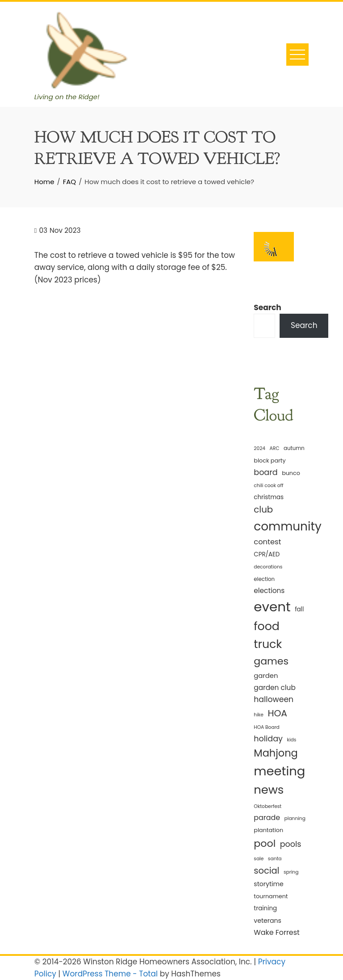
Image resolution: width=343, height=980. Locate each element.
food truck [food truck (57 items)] (268, 635)
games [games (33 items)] (271, 661)
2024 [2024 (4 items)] (259, 448)
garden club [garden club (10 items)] (274, 688)
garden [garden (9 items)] (266, 675)
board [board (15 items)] (266, 472)
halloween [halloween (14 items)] (274, 699)
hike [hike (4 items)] (259, 715)
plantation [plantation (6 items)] (268, 830)
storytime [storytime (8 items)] (268, 884)
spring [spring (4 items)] (291, 872)
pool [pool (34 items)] (265, 843)
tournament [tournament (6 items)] (271, 896)
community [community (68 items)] (287, 526)
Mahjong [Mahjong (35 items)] (276, 753)
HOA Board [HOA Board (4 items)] (267, 727)
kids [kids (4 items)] (291, 740)
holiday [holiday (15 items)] (268, 739)
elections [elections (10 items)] (269, 591)
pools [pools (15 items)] (291, 844)
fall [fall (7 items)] (299, 609)
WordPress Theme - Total (110, 974)
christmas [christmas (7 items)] (269, 497)
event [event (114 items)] (272, 607)
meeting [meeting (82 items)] (279, 771)
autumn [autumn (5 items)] (294, 448)
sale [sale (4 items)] (259, 859)
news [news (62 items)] (269, 790)
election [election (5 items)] (264, 579)
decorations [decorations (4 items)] (268, 567)
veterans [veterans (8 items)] (268, 921)
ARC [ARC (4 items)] (275, 448)
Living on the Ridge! (67, 97)
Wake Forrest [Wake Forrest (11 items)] (276, 932)
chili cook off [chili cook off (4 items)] (268, 486)
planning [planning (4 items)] (295, 818)
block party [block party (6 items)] (270, 461)
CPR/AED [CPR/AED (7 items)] (267, 554)
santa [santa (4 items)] (275, 859)
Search (268, 307)
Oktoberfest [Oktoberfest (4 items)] (268, 806)
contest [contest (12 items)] (267, 542)
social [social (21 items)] (266, 871)
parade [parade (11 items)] (267, 818)
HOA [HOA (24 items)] (277, 713)
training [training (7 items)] (265, 908)
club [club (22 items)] (263, 509)
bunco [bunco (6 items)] (291, 473)
